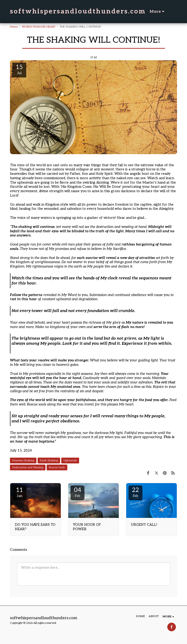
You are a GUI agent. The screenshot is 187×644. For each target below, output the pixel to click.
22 (135, 492)
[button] (174, 12)
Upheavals (70, 461)
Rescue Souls (57, 467)
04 (77, 492)
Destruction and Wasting (28, 467)
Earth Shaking (49, 461)
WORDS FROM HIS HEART (39, 27)
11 (19, 492)
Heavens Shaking (23, 461)
